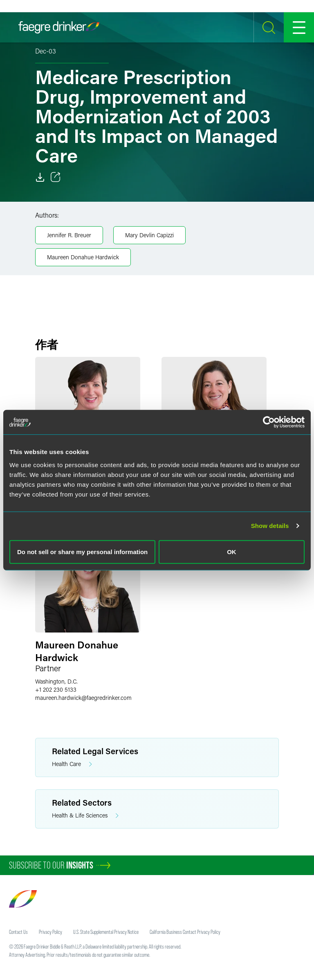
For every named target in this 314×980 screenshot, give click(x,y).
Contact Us (18, 932)
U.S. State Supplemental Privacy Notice (106, 932)
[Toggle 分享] (56, 177)
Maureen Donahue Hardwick (83, 257)
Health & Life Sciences (85, 816)
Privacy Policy (50, 932)
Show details (270, 526)
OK (232, 551)
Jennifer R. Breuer (69, 235)
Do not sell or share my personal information (82, 551)
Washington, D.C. (56, 681)
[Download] (40, 177)
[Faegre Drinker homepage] (59, 27)
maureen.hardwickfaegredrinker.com (83, 698)
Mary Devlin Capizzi (149, 235)
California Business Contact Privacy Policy (185, 932)
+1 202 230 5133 (56, 689)
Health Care (72, 764)
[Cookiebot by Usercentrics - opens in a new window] (269, 422)
